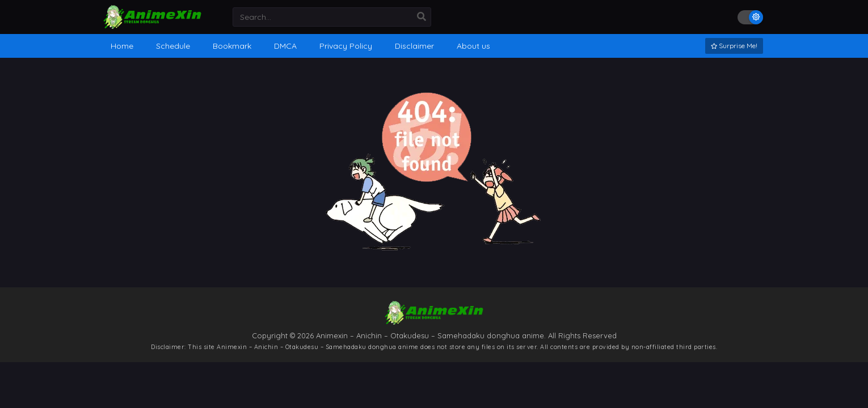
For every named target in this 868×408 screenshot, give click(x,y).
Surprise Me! (734, 46)
